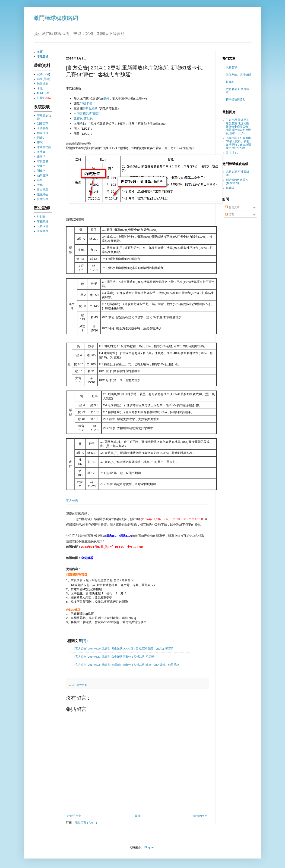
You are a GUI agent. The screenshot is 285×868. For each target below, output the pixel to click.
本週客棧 (43, 56)
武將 (40, 74)
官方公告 (72, 501)
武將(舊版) (44, 79)
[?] (84, 641)
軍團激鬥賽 (44, 147)
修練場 (230, 188)
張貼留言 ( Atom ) (86, 823)
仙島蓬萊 (43, 175)
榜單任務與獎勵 (236, 100)
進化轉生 (43, 194)
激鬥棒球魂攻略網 (56, 18)
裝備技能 (43, 84)
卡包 (40, 88)
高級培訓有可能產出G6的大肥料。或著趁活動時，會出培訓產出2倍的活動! (238, 143)
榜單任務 (43, 133)
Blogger (149, 847)
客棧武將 (43, 222)
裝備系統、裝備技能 (238, 75)
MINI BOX (43, 93)
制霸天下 (43, 124)
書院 (40, 142)
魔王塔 (41, 157)
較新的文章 (74, 816)
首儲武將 (43, 231)
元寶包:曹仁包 (83, 119)
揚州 (106, 98)
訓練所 (41, 171)
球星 (40, 180)
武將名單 (231, 67)
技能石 (41, 98)
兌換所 (41, 166)
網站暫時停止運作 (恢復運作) (237, 181)
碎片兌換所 (90, 108)
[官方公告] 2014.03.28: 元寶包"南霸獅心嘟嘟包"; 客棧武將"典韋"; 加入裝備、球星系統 (127, 665)
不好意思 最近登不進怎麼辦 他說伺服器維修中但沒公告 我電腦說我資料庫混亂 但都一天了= (238, 127)
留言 (230, 215)
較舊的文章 (200, 816)
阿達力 (41, 138)
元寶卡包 (43, 226)
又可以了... (233, 153)
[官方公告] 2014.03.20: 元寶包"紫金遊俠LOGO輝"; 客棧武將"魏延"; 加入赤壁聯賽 (124, 649)
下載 (46, 74)
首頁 (137, 816)
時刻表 (41, 217)
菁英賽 (41, 152)
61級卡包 (86, 103)
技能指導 (43, 199)
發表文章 (232, 207)
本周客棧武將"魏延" (87, 114)
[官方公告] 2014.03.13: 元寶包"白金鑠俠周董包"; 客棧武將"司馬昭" (115, 657)
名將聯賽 (43, 128)
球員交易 (43, 161)
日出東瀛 (43, 190)
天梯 (40, 185)
